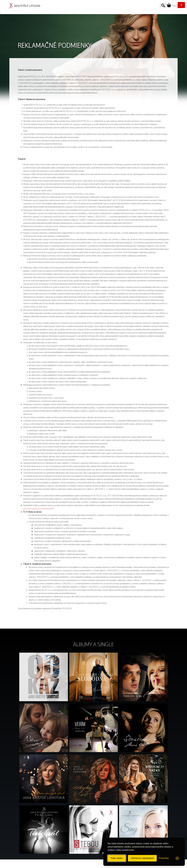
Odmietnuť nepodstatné (142, 858)
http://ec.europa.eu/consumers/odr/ (39, 509)
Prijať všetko (117, 858)
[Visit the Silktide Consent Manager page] (177, 858)
